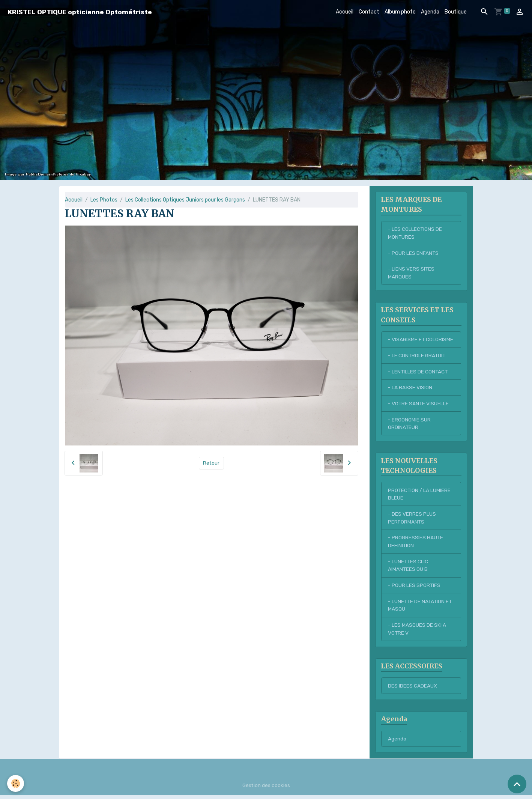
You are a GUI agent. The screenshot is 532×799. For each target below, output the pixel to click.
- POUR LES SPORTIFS (414, 588)
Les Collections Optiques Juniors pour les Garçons (185, 200)
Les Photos (104, 200)
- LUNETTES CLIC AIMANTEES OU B (408, 568)
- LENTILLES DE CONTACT (418, 373)
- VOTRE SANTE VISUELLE (419, 405)
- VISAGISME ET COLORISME (421, 341)
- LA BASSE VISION (410, 389)
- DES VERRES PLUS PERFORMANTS (412, 520)
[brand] (80, 12)
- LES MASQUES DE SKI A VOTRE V (417, 632)
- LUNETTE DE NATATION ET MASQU (421, 608)
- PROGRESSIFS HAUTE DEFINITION (416, 544)
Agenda (430, 12)
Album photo (400, 12)
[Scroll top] (517, 784)
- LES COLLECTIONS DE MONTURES (415, 233)
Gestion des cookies (266, 789)
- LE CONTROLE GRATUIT (417, 357)
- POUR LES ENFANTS (413, 254)
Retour (211, 463)
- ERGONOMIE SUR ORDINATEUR (410, 425)
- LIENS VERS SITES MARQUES (411, 274)
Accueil (345, 12)
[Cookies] (16, 783)
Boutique (456, 12)
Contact (369, 12)
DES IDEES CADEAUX (413, 689)
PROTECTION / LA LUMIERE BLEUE (420, 496)
